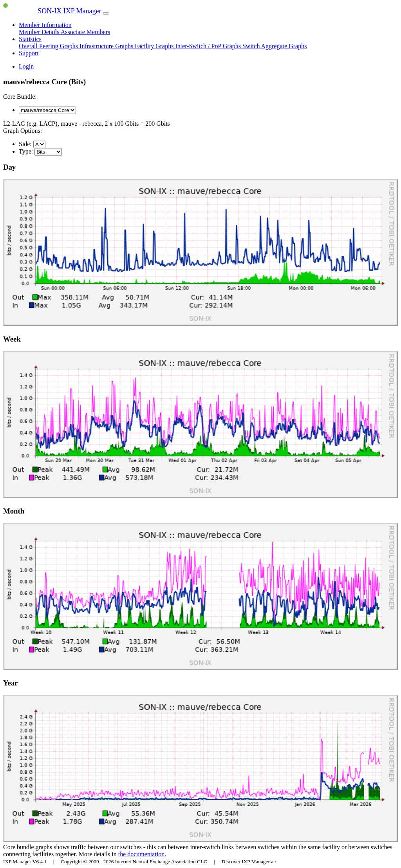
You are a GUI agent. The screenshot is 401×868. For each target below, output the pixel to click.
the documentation (142, 854)
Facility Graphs (155, 46)
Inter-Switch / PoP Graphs (209, 46)
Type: (26, 151)
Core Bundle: (20, 97)
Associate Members (86, 32)
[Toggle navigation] (106, 13)
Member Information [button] (45, 25)
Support (29, 53)
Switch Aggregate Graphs (275, 46)
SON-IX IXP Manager (52, 11)
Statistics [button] (30, 39)
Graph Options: (23, 131)
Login (26, 66)
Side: (25, 144)
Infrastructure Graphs (107, 46)
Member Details (40, 32)
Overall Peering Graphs (49, 46)
